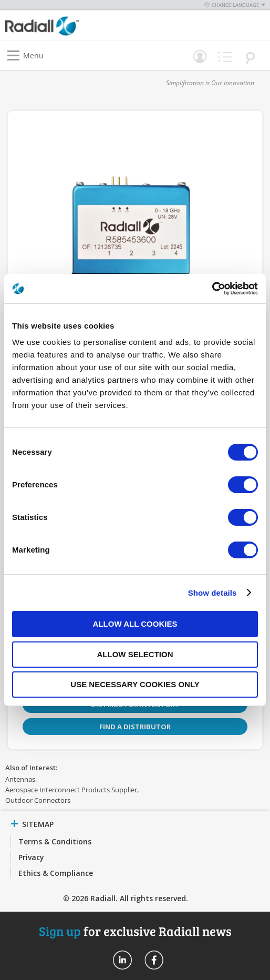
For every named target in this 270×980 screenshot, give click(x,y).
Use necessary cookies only (135, 684)
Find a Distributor (135, 727)
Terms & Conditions (55, 841)
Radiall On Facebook (154, 960)
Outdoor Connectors (38, 800)
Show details (212, 593)
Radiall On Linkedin (122, 960)
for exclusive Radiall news (135, 931)
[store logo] (73, 25)
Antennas (20, 779)
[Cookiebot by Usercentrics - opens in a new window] (212, 289)
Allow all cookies (135, 624)
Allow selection (135, 654)
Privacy (31, 857)
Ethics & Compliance (56, 873)
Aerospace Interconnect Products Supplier (71, 790)
